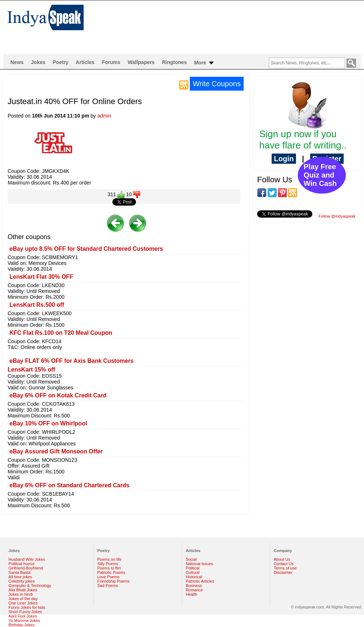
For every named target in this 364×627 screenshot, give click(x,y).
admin (104, 116)
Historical (194, 577)
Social (191, 559)
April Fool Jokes (23, 616)
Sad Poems (108, 586)
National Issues (199, 564)
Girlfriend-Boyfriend (26, 568)
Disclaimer (283, 572)
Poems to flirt (109, 568)
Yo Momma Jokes (24, 620)
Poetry (61, 62)
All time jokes (20, 577)
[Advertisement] (127, 27)
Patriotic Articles (200, 581)
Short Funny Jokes (25, 612)
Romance (194, 590)
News (17, 62)
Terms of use (285, 568)
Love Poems (109, 577)
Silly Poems (108, 564)
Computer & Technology (30, 586)
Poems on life (110, 559)
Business (194, 586)
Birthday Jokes (21, 625)
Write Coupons (217, 84)
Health (192, 594)
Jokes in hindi (21, 594)
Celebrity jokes (21, 581)
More (205, 63)
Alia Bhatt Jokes (23, 590)
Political (193, 568)
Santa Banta (19, 572)
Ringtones (174, 62)
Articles (85, 62)
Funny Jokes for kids (27, 607)
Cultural (193, 572)
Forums (111, 62)
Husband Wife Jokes (27, 559)
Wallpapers (141, 62)
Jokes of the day (23, 599)
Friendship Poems (114, 581)
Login (284, 159)
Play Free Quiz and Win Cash (320, 175)
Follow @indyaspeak (337, 216)
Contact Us (284, 564)
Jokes (38, 62)
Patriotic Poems (111, 572)
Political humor (21, 564)
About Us (282, 559)
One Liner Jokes (23, 603)
